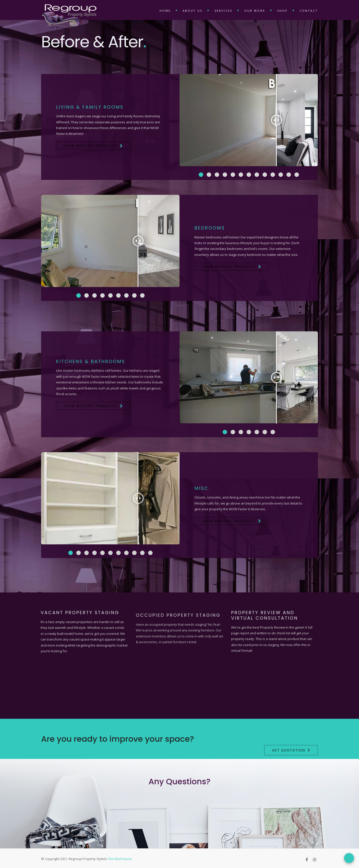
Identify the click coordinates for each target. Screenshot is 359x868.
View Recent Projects (91, 145)
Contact (309, 11)
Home (165, 11)
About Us (193, 11)
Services (223, 11)
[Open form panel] (349, 858)
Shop (282, 11)
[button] (201, 175)
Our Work (255, 11)
